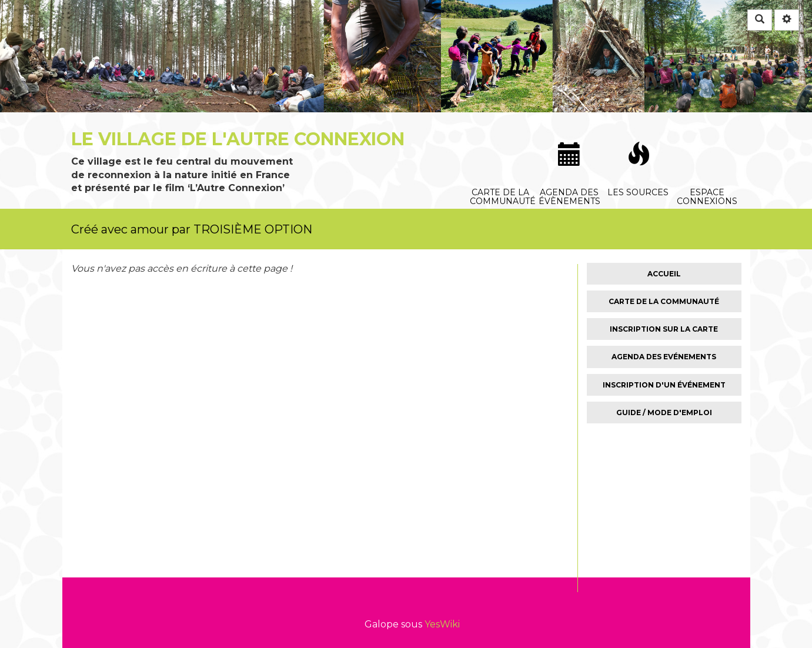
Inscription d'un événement (664, 385)
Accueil (664, 274)
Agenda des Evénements (664, 357)
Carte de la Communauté (664, 301)
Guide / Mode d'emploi (664, 412)
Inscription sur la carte (664, 329)
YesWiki (442, 624)
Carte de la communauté (502, 135)
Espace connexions (708, 135)
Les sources (639, 135)
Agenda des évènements (570, 135)
